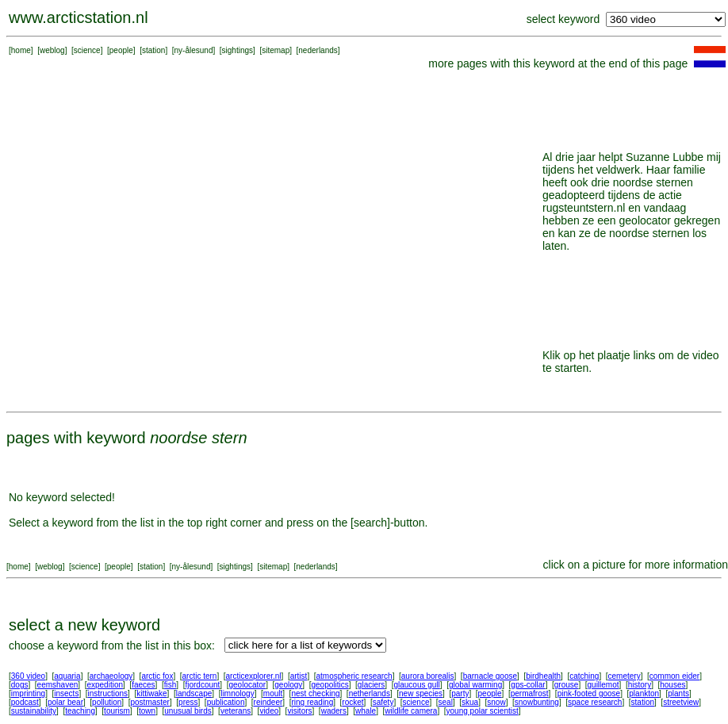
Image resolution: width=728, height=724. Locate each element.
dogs (20, 685)
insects (66, 693)
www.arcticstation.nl (79, 17)
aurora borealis (428, 676)
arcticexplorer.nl (254, 676)
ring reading (312, 702)
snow (496, 702)
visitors (299, 711)
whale (366, 711)
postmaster (149, 702)
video (269, 711)
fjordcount (202, 685)
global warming (475, 685)
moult (273, 693)
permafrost (530, 693)
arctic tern (200, 676)
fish (171, 685)
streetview (681, 702)
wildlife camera (411, 711)
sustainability (34, 711)
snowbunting (537, 702)
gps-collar (528, 685)
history (640, 685)
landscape (194, 693)
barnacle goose (490, 676)
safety (383, 702)
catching (584, 676)
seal (446, 702)
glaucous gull (416, 685)
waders (334, 711)
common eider (674, 676)
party (460, 693)
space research (595, 702)
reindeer (268, 702)
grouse (567, 685)
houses (672, 685)
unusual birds (188, 711)
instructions (108, 693)
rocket (353, 702)
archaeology (111, 676)
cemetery (625, 676)
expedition (105, 685)
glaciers (371, 685)
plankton (644, 693)
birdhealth (543, 676)
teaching (80, 711)
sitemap (276, 50)
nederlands (318, 50)
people (121, 50)
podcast (25, 702)
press (188, 702)
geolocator (247, 685)
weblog (52, 50)
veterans (236, 711)
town (147, 711)
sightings (238, 50)
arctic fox (157, 676)
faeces (143, 685)
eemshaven (58, 685)
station (153, 50)
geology (288, 685)
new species (421, 693)
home (21, 50)
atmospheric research (354, 676)
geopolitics (330, 685)
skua (470, 702)
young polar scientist (483, 711)
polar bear (65, 702)
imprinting (28, 693)
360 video (28, 676)
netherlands (370, 693)
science (87, 50)
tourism (117, 711)
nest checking (315, 693)
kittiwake (151, 693)
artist (299, 676)
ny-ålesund (194, 50)
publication (226, 702)
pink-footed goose (589, 693)
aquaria (67, 676)
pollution (107, 702)
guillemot (603, 685)
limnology (237, 693)
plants (678, 693)
